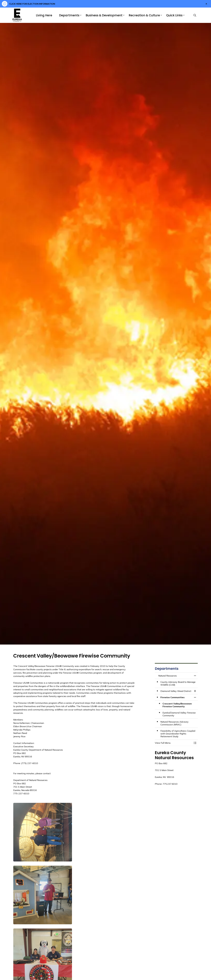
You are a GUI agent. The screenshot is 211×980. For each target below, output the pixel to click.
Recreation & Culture (144, 15)
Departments (69, 15)
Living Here (44, 15)
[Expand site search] (195, 15)
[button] (43, 832)
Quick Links (174, 15)
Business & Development (104, 15)
